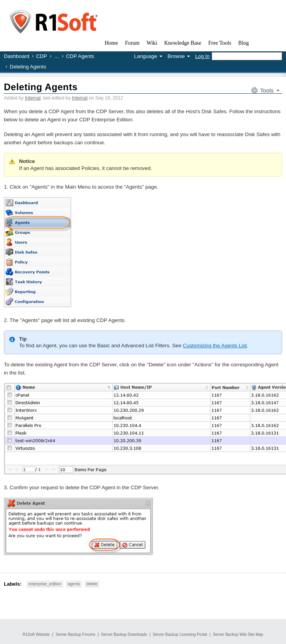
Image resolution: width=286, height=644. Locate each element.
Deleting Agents (41, 87)
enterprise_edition (45, 584)
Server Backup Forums (75, 634)
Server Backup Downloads (124, 634)
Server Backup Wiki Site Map (238, 634)
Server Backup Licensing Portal (180, 634)
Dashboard (17, 56)
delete (92, 584)
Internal (33, 98)
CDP (42, 56)
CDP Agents (80, 56)
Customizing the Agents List (215, 346)
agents (74, 584)
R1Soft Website (36, 634)
